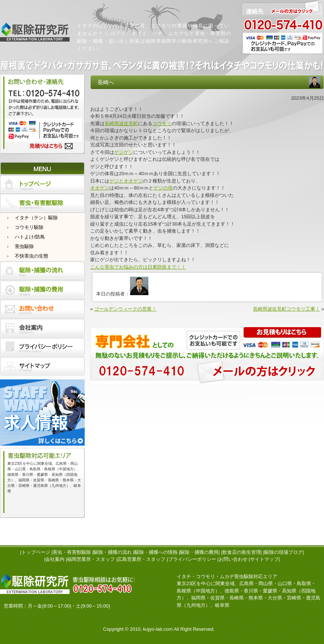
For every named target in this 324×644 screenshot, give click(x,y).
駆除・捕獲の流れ (113, 552)
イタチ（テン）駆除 (36, 218)
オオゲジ (100, 188)
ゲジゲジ (124, 152)
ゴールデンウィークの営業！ (125, 309)
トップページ (36, 552)
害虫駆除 (24, 246)
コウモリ (162, 123)
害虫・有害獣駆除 (72, 552)
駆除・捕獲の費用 (199, 552)
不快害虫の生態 (31, 256)
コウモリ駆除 (29, 227)
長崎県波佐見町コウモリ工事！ (286, 309)
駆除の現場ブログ (283, 552)
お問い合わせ (233, 559)
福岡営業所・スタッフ (91, 559)
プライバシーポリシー (192, 559)
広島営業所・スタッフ (141, 559)
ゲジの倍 (163, 188)
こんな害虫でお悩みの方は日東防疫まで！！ (138, 267)
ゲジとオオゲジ (126, 181)
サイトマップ (264, 559)
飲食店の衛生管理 (242, 552)
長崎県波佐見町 (121, 123)
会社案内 (55, 559)
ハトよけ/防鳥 (30, 237)
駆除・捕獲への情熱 (156, 552)
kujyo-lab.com (158, 629)
